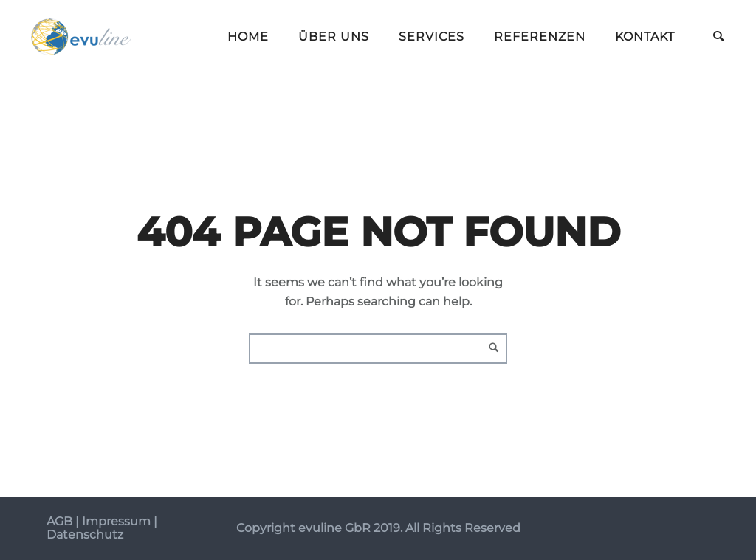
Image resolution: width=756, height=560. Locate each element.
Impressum (116, 521)
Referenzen (540, 37)
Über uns (334, 37)
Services (432, 37)
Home (248, 37)
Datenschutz (85, 535)
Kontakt (645, 37)
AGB (59, 521)
